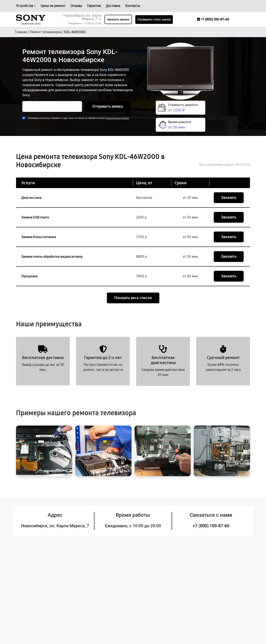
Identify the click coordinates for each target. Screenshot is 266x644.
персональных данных (117, 118)
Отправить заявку (108, 106)
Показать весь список (133, 298)
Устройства (25, 6)
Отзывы (76, 6)
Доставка (113, 6)
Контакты (133, 6)
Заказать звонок (118, 20)
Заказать (229, 198)
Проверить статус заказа (154, 20)
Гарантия (94, 6)
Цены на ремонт (53, 6)
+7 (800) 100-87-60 (211, 526)
